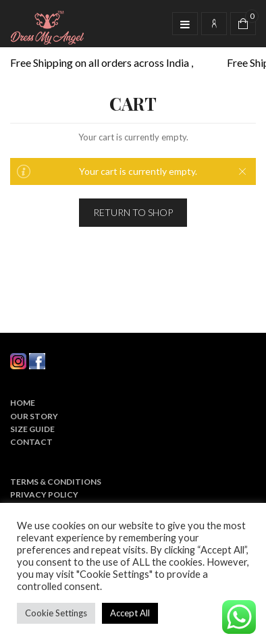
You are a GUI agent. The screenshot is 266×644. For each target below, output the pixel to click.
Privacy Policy (44, 494)
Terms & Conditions (56, 482)
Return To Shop (133, 212)
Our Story (34, 416)
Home (23, 403)
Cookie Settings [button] (56, 613)
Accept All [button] (130, 613)
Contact (31, 442)
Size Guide (32, 429)
